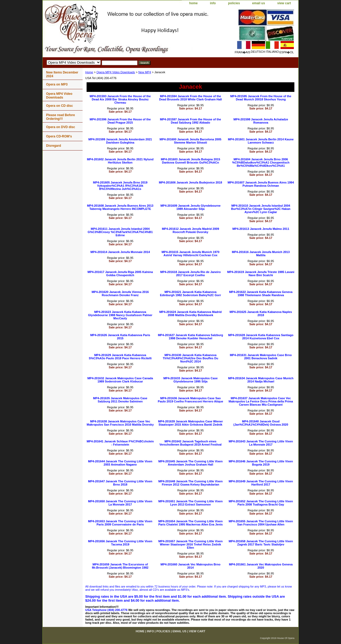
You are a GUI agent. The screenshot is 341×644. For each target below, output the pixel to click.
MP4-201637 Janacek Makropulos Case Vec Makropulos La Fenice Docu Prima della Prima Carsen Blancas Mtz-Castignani (261, 401)
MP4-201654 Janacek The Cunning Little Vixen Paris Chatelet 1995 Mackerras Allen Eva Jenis (190, 523)
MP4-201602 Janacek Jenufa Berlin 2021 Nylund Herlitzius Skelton (120, 161)
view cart (284, 3)
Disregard (54, 146)
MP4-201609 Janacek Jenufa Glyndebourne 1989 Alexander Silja (190, 207)
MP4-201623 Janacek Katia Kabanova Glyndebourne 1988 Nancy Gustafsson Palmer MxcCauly (120, 315)
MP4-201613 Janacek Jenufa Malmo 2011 (261, 229)
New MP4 (145, 72)
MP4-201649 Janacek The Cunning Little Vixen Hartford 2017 (261, 483)
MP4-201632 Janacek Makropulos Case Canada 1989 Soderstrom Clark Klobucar (120, 380)
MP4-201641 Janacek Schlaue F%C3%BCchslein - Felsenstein (120, 443)
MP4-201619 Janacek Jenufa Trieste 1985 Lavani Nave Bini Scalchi (261, 274)
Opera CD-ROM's (59, 136)
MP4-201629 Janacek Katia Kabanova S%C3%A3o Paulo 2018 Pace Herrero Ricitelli (120, 357)
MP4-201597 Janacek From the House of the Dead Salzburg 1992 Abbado (190, 121)
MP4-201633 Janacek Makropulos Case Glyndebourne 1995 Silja (190, 380)
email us (259, 3)
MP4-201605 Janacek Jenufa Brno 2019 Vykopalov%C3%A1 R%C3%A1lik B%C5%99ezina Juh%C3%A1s (120, 186)
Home (89, 72)
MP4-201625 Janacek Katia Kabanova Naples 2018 (261, 313)
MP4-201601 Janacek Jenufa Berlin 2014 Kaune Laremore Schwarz (261, 141)
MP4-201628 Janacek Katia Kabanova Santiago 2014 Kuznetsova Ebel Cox (261, 337)
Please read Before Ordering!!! (60, 117)
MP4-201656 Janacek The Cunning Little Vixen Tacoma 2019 (120, 543)
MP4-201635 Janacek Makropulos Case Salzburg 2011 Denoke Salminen (120, 400)
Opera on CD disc (60, 106)
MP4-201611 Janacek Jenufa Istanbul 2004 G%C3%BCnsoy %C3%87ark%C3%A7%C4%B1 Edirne (120, 232)
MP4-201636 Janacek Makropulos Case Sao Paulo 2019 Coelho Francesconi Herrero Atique (190, 400)
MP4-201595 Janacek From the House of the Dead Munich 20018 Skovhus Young (261, 98)
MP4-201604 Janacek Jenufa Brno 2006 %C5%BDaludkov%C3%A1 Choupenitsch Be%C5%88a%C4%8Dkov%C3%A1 (261, 162)
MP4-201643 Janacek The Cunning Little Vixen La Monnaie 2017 (261, 443)
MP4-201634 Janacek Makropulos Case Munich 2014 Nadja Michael (261, 380)
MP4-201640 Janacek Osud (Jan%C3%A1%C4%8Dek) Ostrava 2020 (261, 423)
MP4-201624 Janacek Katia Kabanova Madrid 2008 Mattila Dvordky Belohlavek (190, 313)
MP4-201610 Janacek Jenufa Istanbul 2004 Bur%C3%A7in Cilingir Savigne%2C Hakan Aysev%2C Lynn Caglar (261, 209)
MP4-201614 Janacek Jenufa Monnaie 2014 (120, 252)
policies (234, 3)
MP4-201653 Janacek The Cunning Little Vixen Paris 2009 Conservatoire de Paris (120, 523)
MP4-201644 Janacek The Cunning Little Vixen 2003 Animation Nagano (120, 463)
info (213, 3)
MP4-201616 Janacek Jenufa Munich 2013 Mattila (261, 254)
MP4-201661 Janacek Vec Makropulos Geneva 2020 (261, 566)
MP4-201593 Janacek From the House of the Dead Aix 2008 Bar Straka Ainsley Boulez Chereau (120, 99)
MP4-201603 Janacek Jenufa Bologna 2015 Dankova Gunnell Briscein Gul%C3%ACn (191, 161)
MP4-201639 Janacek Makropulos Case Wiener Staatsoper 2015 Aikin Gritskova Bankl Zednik (190, 423)
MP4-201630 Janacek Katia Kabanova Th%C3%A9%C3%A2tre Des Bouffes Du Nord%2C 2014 (190, 358)
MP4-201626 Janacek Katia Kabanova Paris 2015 (120, 337)
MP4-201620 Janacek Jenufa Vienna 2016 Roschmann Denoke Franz (120, 294)
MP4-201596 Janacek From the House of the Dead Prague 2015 (120, 121)
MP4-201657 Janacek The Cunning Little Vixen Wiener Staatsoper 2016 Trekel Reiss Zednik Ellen (190, 544)
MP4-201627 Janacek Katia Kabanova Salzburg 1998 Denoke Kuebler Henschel (191, 337)
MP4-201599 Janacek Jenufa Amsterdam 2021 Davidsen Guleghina (120, 141)
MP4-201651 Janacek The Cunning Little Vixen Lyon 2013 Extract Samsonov (190, 503)
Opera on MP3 (57, 84)
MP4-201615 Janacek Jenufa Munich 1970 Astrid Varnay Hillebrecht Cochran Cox (190, 254)
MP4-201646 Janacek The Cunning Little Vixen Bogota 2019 (261, 463)
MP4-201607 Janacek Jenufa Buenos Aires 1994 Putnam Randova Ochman (261, 184)
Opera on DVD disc (61, 127)
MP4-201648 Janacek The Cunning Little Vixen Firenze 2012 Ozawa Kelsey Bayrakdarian (190, 483)
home (193, 3)
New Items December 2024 (62, 74)
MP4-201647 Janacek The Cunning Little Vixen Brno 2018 (120, 483)
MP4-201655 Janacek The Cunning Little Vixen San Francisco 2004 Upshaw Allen (261, 523)
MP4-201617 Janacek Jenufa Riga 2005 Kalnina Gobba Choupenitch (120, 274)
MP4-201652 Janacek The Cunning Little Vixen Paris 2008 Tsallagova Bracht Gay (261, 503)
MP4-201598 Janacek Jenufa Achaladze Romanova (261, 121)
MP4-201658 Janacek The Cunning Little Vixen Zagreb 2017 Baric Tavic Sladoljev (261, 543)
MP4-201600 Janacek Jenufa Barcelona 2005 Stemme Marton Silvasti (190, 141)
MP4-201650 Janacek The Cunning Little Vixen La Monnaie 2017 (120, 503)
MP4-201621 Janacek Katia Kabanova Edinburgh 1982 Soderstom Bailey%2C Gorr (190, 294)
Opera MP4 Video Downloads (116, 72)
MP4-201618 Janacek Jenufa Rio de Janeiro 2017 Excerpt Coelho (191, 274)
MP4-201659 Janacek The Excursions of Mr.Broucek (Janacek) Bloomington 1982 (120, 566)
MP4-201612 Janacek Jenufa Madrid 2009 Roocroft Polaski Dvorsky (191, 230)
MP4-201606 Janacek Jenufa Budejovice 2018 (190, 182)
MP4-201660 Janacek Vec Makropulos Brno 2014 (190, 566)
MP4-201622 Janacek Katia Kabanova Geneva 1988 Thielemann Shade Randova (261, 294)
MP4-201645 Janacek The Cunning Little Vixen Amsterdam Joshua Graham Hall (190, 463)
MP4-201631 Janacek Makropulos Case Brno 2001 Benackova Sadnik (261, 357)
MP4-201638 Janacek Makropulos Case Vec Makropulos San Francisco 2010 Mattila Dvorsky (120, 423)
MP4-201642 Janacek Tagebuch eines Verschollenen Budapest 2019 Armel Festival (190, 443)
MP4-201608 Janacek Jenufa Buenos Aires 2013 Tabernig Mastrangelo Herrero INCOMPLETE (120, 207)
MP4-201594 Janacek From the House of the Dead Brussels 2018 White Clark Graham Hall (190, 98)
